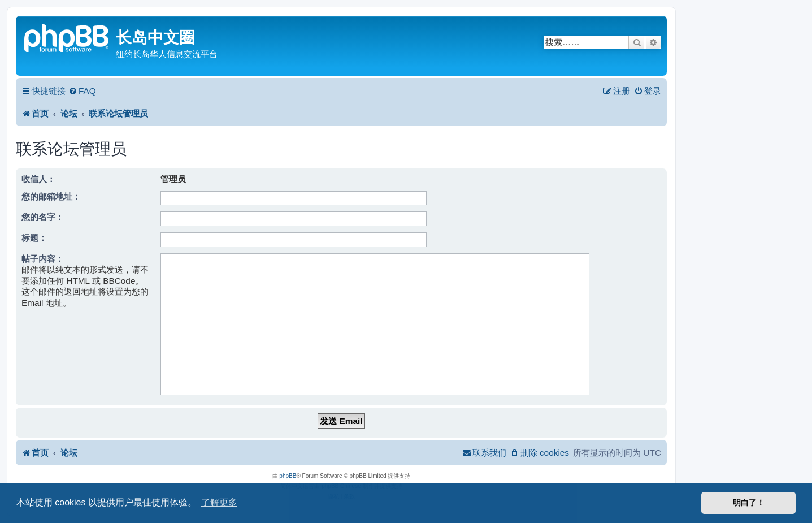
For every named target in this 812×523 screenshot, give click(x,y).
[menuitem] (82, 91)
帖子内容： (43, 259)
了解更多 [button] (219, 502)
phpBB (288, 476)
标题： (34, 238)
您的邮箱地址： (51, 196)
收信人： (38, 179)
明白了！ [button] (749, 503)
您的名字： (43, 217)
